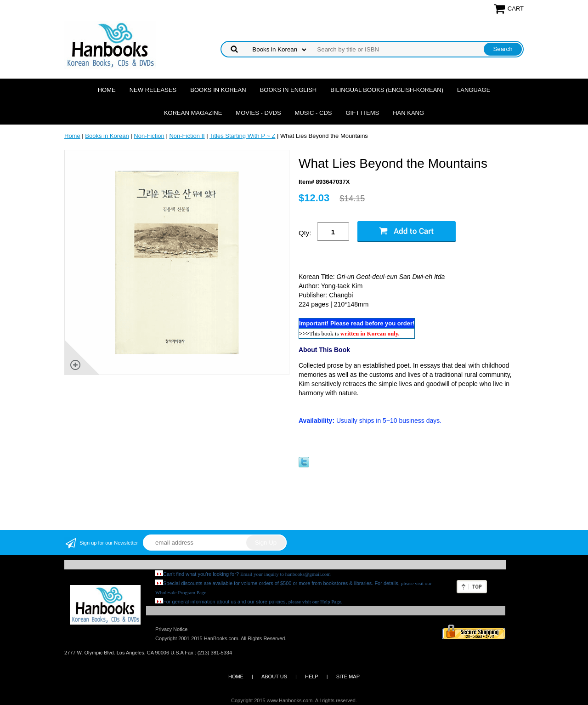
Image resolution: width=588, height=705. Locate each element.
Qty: (305, 233)
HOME (236, 677)
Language (474, 90)
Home (107, 90)
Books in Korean (218, 90)
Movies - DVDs (258, 113)
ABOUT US (274, 677)
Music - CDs (314, 113)
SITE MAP (348, 677)
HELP (312, 677)
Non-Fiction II (187, 136)
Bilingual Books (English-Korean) (387, 90)
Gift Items (362, 113)
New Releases (153, 90)
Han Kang (408, 113)
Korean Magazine (193, 113)
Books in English (288, 90)
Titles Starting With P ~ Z (242, 136)
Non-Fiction (149, 136)
